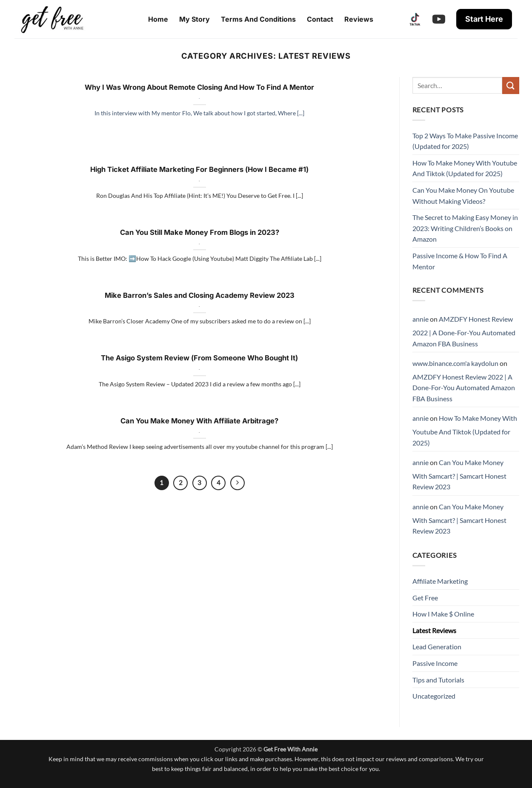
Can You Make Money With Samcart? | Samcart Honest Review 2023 (459, 474)
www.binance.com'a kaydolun (455, 363)
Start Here (484, 19)
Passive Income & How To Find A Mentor (460, 261)
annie (420, 319)
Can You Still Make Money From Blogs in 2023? (200, 232)
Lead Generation (437, 647)
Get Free (425, 598)
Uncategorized (434, 696)
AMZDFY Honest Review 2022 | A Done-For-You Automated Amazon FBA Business (464, 331)
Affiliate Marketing (440, 581)
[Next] (237, 483)
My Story (194, 19)
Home (158, 19)
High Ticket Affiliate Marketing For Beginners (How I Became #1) (199, 169)
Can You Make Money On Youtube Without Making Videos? (463, 196)
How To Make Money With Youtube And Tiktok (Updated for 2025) (465, 168)
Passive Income (435, 663)
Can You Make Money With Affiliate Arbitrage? (199, 421)
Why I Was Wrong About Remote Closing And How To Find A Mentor (199, 87)
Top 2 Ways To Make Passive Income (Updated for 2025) (465, 141)
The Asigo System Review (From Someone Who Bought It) (199, 358)
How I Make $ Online (443, 614)
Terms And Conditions (258, 19)
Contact (320, 19)
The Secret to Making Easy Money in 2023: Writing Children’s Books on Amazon (465, 228)
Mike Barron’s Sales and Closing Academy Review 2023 (200, 295)
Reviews (359, 19)
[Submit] (511, 85)
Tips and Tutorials (438, 680)
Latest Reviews (434, 630)
